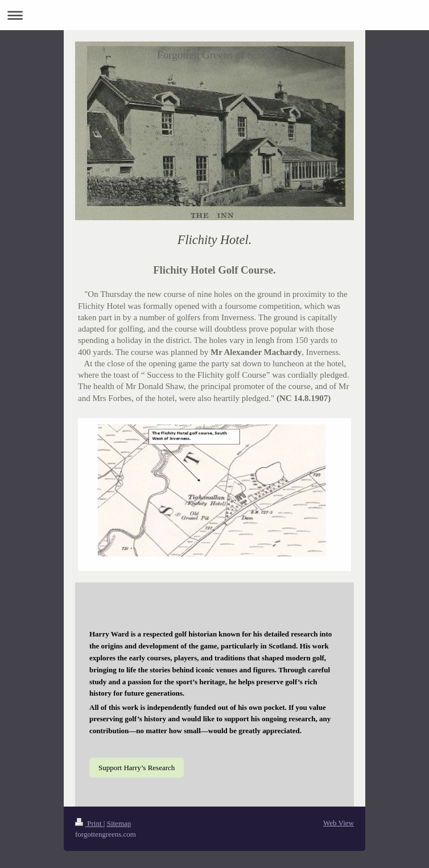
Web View (339, 823)
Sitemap (119, 823)
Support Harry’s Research (137, 768)
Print (89, 823)
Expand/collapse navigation (214, 15)
